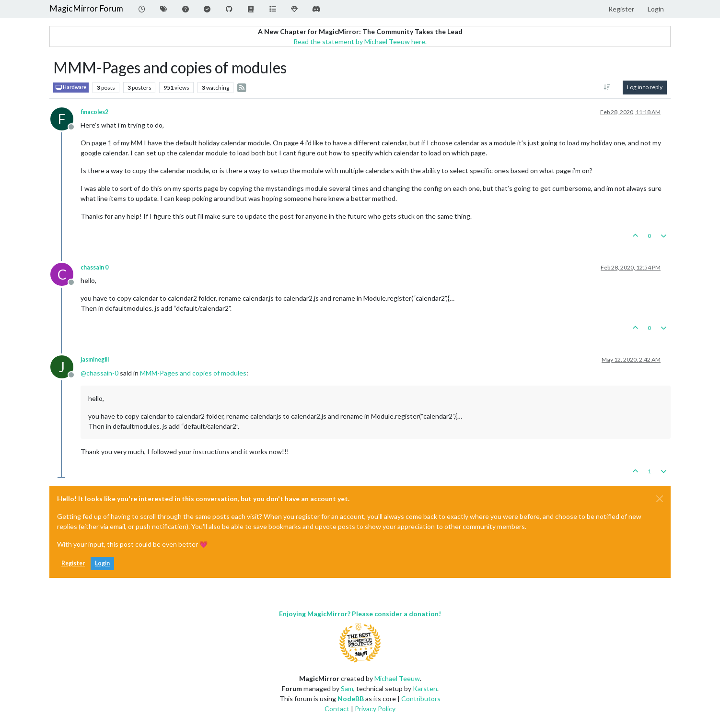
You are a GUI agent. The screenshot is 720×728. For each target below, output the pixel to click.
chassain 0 (94, 267)
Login (102, 563)
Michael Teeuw (397, 678)
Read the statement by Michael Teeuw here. (360, 41)
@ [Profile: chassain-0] (99, 373)
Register (73, 563)
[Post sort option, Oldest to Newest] (607, 87)
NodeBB (351, 699)
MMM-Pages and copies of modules (193, 373)
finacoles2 (94, 112)
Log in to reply (645, 87)
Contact (337, 709)
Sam (347, 688)
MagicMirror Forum (86, 8)
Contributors (421, 699)
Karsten (425, 688)
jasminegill (95, 359)
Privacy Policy (375, 709)
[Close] (660, 499)
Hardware (71, 88)
